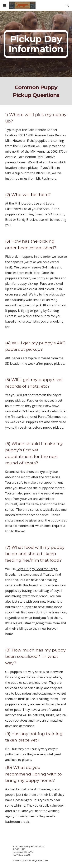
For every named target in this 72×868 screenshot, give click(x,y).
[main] (36, 44)
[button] (5, 5)
